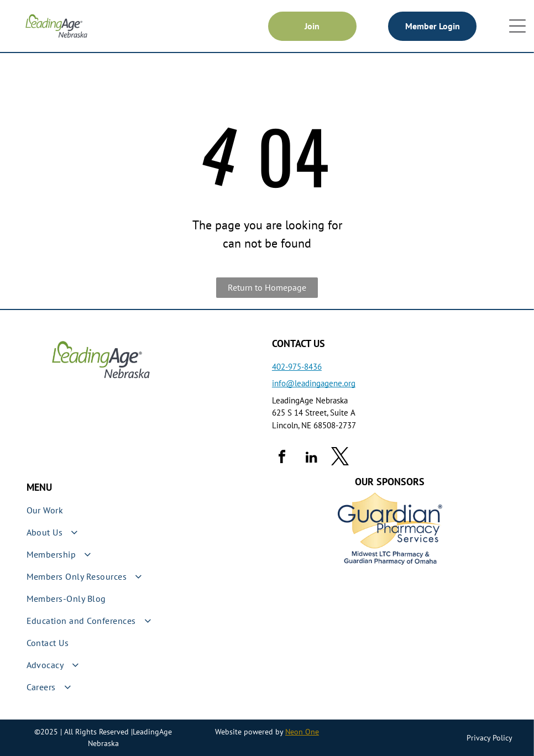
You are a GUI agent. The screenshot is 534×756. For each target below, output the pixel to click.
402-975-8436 (297, 367)
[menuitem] (145, 510)
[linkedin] (312, 458)
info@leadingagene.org (314, 383)
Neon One (302, 732)
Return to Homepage (267, 287)
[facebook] (282, 458)
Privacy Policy (490, 738)
